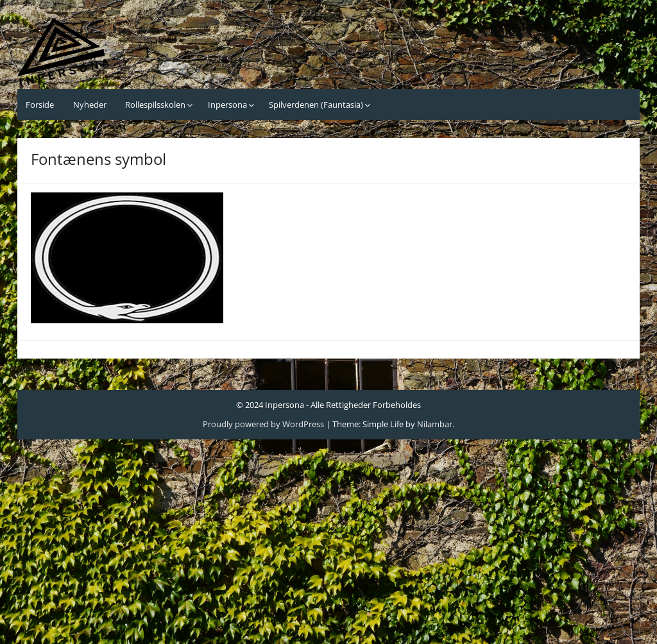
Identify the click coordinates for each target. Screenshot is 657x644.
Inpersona (227, 105)
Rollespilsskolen (155, 105)
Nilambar (435, 424)
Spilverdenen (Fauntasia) (316, 105)
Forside (40, 105)
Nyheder (90, 105)
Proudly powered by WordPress (263, 424)
